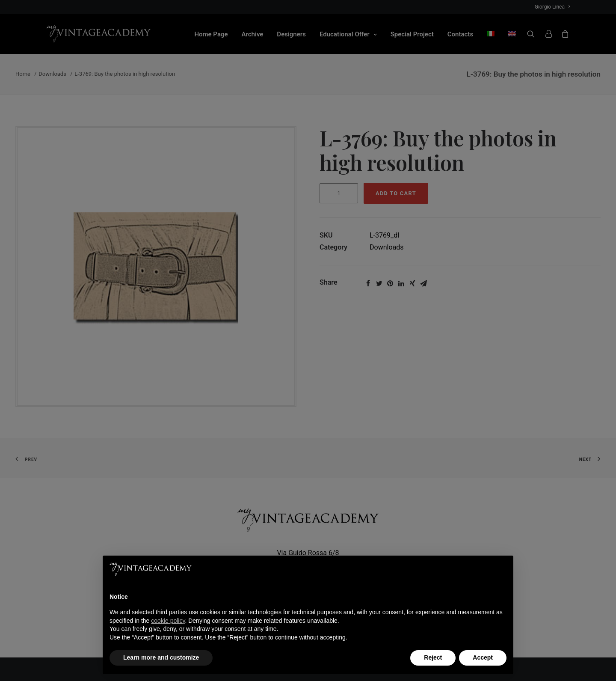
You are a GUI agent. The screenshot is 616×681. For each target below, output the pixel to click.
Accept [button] (483, 657)
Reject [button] (433, 657)
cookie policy (168, 621)
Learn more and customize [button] (161, 657)
